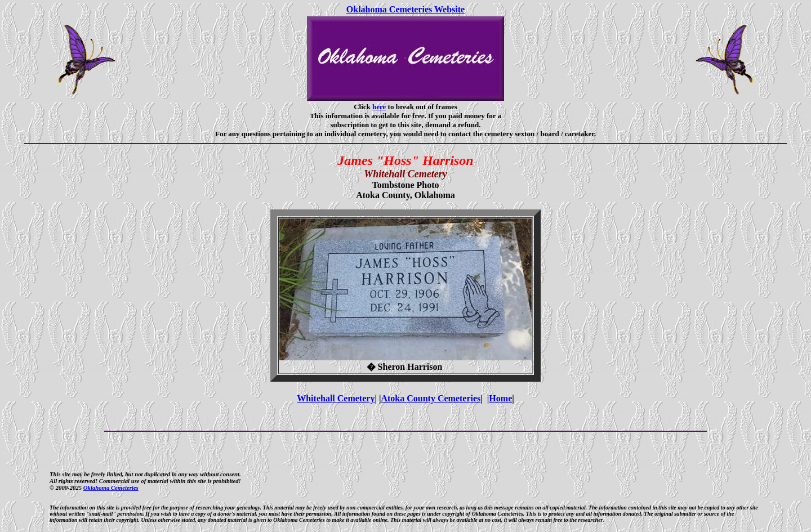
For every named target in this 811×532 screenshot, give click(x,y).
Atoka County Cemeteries (431, 398)
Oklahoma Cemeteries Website (405, 9)
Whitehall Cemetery (336, 398)
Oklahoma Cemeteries (111, 488)
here (379, 107)
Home (500, 398)
